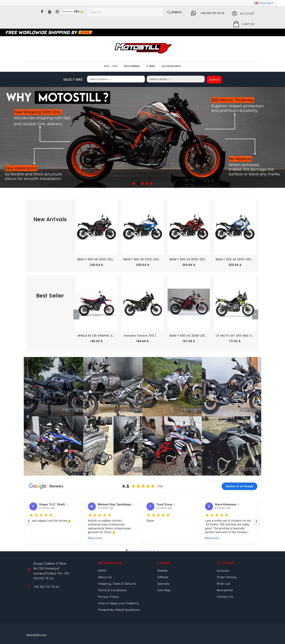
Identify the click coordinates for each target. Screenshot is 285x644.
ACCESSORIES (171, 66)
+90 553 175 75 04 (212, 13)
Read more (95, 535)
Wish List (224, 581)
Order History (227, 574)
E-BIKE (151, 66)
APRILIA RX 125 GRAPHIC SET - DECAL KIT (105, 336)
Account (223, 568)
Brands (162, 568)
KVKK (102, 568)
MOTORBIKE (132, 66)
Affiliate (163, 574)
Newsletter (225, 587)
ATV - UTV (111, 66)
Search (173, 12)
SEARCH (212, 80)
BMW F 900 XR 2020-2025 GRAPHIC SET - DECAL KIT (114, 259)
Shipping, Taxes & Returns (117, 581)
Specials (163, 581)
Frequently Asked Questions (119, 607)
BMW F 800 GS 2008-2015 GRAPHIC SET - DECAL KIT (206, 336)
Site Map (164, 587)
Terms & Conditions (112, 587)
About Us (105, 574)
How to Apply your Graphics (118, 601)
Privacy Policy (108, 594)
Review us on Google (239, 483)
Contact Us (225, 594)
